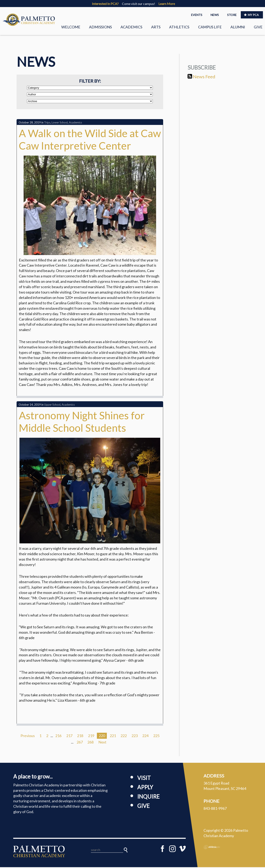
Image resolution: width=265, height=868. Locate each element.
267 (80, 743)
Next (102, 743)
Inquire (148, 797)
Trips (47, 123)
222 (124, 736)
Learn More (167, 4)
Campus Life (210, 27)
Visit (144, 779)
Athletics (179, 27)
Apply (145, 788)
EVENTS (197, 15)
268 (90, 743)
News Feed (201, 77)
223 (135, 736)
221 (113, 736)
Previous (28, 736)
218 (80, 736)
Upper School (52, 406)
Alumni (238, 27)
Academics (131, 27)
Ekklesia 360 (212, 848)
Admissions (100, 27)
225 (156, 736)
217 (69, 736)
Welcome (71, 27)
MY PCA (251, 15)
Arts (156, 27)
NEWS (215, 15)
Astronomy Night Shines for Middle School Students (82, 423)
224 (145, 736)
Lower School (60, 123)
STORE (232, 15)
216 (58, 736)
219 (91, 736)
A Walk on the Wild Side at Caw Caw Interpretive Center (90, 140)
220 (102, 736)
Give (258, 27)
